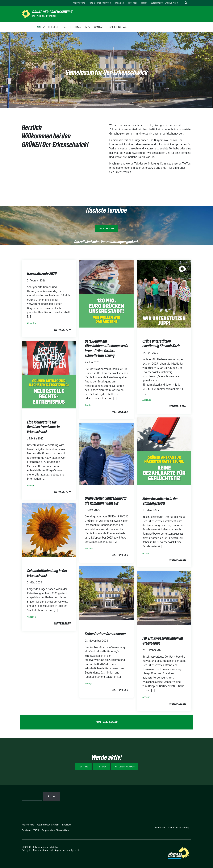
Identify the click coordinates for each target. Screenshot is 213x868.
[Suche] (182, 3)
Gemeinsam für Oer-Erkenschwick (107, 72)
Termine (83, 767)
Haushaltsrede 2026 (42, 273)
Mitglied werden (125, 767)
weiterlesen (62, 330)
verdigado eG (73, 850)
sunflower (45, 850)
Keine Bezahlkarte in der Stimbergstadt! (160, 501)
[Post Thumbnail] (106, 293)
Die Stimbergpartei (45, 16)
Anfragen (31, 617)
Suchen (52, 796)
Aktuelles (31, 323)
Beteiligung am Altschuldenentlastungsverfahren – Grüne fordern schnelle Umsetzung (106, 348)
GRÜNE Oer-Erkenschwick (52, 12)
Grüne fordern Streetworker (105, 634)
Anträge (88, 405)
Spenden (101, 767)
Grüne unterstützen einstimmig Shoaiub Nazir (161, 343)
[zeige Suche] (186, 3)
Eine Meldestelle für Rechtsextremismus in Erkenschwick (43, 427)
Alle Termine (106, 228)
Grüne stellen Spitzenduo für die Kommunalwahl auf (106, 501)
